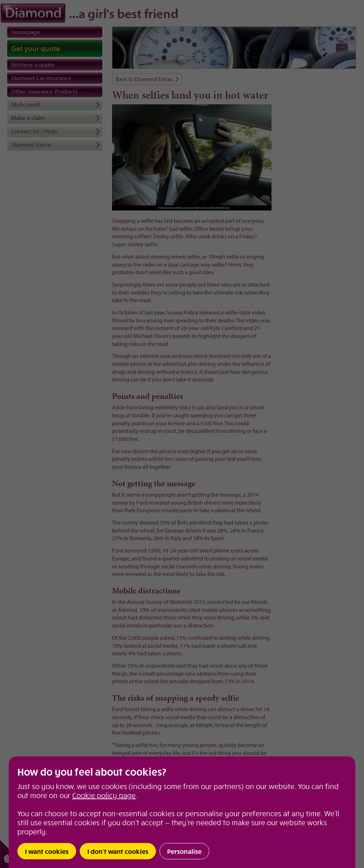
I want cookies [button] (47, 851)
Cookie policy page (104, 795)
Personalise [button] (184, 851)
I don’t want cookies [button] (118, 851)
